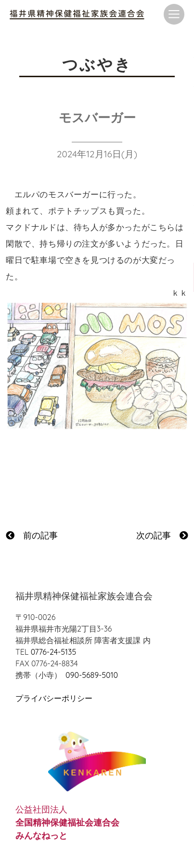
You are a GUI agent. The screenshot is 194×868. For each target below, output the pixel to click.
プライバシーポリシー (54, 698)
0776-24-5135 (53, 652)
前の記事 (32, 535)
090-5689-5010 (92, 675)
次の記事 (162, 535)
